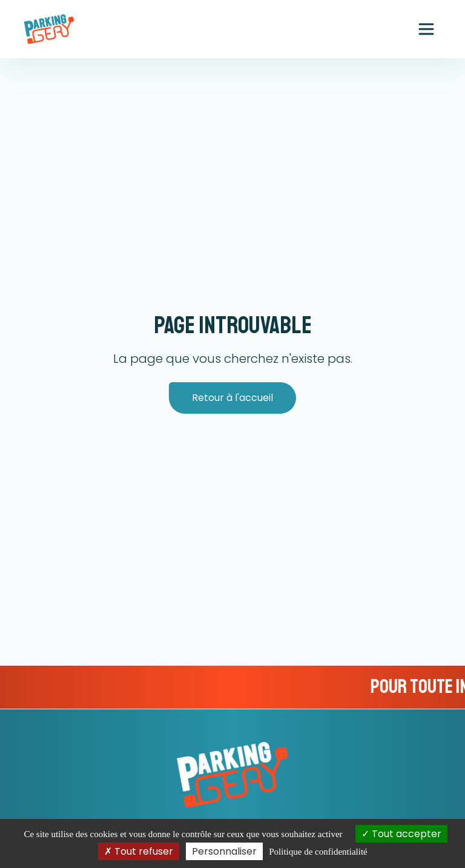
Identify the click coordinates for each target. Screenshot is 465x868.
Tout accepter (401, 834)
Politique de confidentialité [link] (318, 852)
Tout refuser (139, 851)
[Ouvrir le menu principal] (426, 29)
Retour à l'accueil (232, 398)
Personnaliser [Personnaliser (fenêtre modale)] (224, 851)
